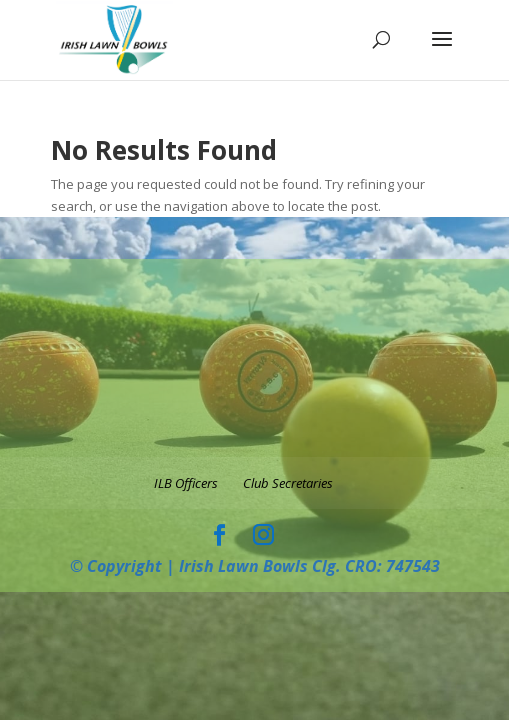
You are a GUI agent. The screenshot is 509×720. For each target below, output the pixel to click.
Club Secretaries (288, 483)
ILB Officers (186, 483)
